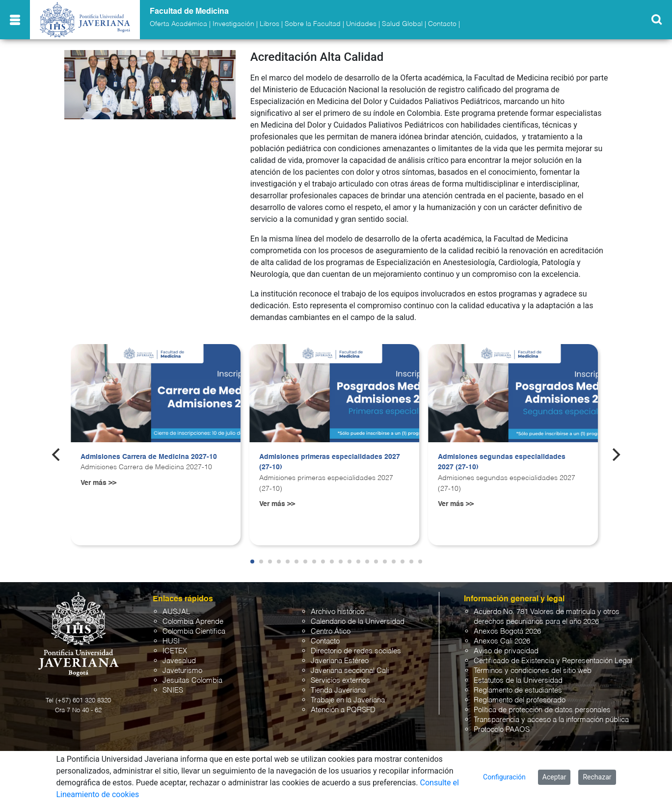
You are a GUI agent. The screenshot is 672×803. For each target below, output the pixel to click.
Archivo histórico (337, 612)
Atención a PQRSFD (343, 710)
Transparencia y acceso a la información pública (551, 720)
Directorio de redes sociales (356, 651)
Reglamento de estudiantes (518, 690)
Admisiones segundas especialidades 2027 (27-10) (502, 462)
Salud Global (402, 24)
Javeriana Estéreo (340, 661)
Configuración (504, 777)
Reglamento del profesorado (520, 700)
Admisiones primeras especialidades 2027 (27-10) (330, 462)
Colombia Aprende (193, 622)
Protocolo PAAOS (502, 730)
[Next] (615, 455)
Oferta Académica (178, 24)
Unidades (361, 24)
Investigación (233, 24)
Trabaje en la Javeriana (348, 700)
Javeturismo (182, 671)
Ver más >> (98, 483)
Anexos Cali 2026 (502, 641)
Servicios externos (340, 681)
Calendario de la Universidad (358, 622)
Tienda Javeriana (338, 690)
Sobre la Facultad (313, 24)
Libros (269, 24)
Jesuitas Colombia (192, 681)
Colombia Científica (194, 631)
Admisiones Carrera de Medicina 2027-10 (149, 457)
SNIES (173, 690)
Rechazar (597, 777)
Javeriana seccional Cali (350, 671)
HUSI (171, 641)
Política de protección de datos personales (542, 710)
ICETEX (175, 651)
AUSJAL (176, 612)
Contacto (442, 24)
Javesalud (179, 661)
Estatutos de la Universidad (518, 681)
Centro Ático (331, 631)
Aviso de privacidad (506, 651)
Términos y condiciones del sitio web (533, 671)
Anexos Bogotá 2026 (507, 631)
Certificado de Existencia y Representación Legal (553, 661)
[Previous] (57, 455)
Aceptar (554, 777)
